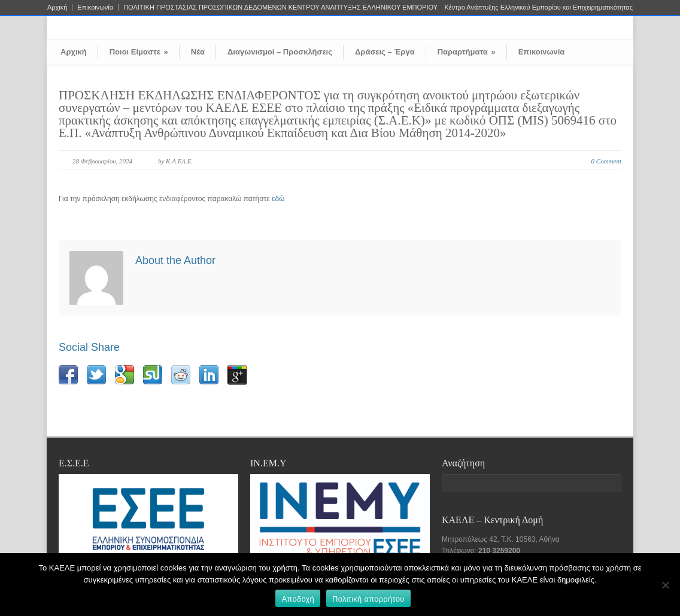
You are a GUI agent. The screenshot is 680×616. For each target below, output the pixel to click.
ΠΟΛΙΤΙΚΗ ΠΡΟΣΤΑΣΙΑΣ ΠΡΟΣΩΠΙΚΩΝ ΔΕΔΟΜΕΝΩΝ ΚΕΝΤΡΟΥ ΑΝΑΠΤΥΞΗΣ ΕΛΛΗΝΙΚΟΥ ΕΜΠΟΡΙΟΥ (280, 7)
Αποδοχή (298, 599)
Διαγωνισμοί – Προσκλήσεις (280, 52)
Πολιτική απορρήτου (368, 599)
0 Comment (606, 161)
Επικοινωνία (95, 7)
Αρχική (57, 7)
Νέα (198, 52)
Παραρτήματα (467, 52)
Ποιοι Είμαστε (139, 52)
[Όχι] (665, 585)
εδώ (278, 199)
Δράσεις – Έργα (385, 52)
